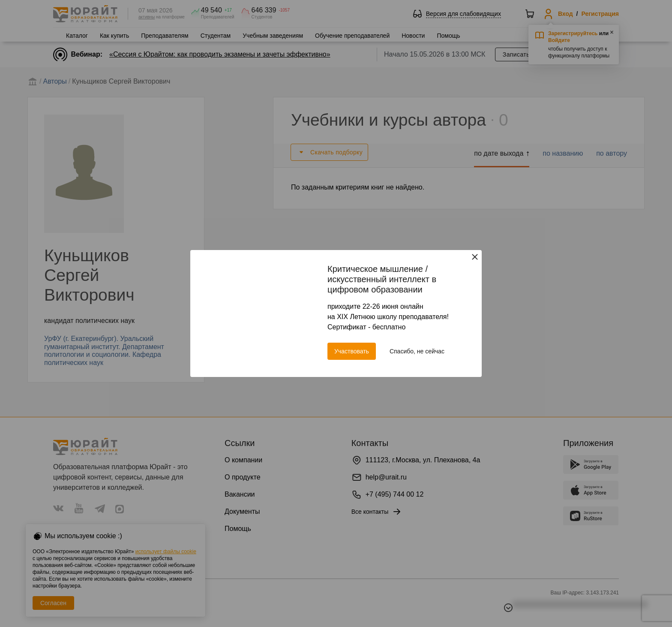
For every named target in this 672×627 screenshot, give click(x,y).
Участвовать (352, 351)
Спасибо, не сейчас (417, 351)
